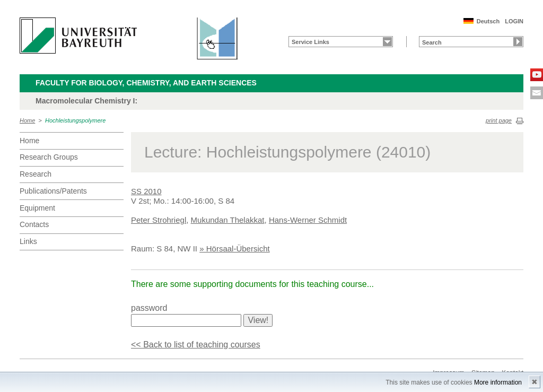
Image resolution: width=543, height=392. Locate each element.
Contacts (34, 224)
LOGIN (514, 21)
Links (28, 241)
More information (498, 382)
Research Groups (49, 157)
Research (36, 174)
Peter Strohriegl (159, 220)
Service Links (310, 42)
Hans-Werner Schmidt (308, 220)
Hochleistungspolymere (75, 120)
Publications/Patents (53, 191)
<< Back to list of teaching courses (196, 345)
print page (499, 120)
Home (27, 120)
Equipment (37, 208)
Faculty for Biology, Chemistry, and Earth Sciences (146, 83)
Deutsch (488, 21)
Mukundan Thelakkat (228, 220)
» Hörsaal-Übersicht (235, 249)
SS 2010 (146, 191)
